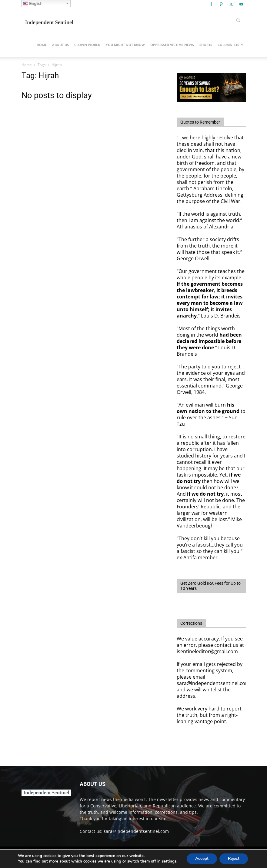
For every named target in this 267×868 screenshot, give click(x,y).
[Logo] (49, 21)
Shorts (206, 45)
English (33, 4)
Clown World (87, 45)
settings (168, 861)
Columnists (231, 45)
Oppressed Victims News (172, 45)
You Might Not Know (125, 45)
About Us (60, 45)
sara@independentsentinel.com (136, 831)
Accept (201, 858)
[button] (239, 21)
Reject (234, 858)
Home (42, 45)
